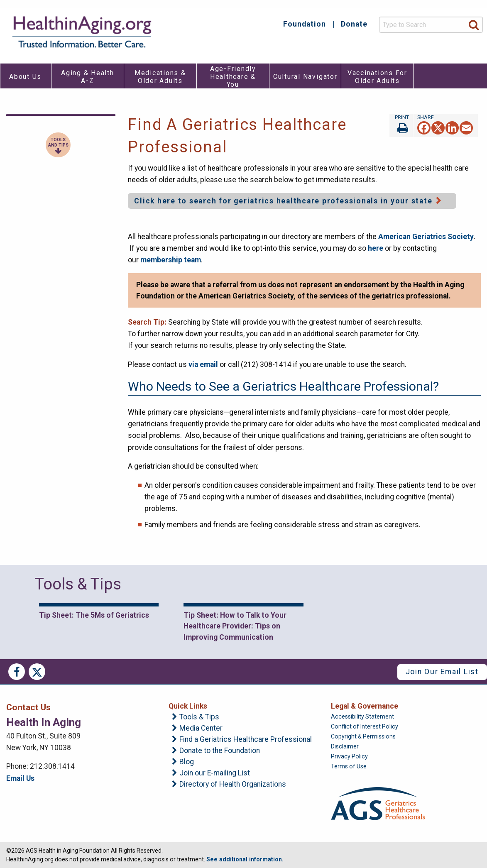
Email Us (20, 778)
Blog (187, 762)
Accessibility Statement (362, 716)
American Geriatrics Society (426, 237)
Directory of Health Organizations (233, 785)
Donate (354, 24)
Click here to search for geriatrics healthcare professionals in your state (283, 201)
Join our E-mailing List (215, 773)
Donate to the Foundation (220, 751)
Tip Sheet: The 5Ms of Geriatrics (94, 615)
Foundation (305, 24)
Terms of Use (349, 766)
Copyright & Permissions (363, 736)
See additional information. (245, 859)
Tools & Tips (199, 717)
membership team (171, 260)
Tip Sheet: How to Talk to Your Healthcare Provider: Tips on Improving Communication (235, 626)
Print (401, 125)
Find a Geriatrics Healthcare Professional (246, 740)
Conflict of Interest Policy (365, 726)
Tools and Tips (58, 142)
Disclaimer (345, 746)
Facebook (17, 672)
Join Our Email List (442, 672)
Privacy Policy (349, 756)
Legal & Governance (365, 706)
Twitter (37, 672)
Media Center (201, 729)
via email (203, 364)
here (376, 248)
